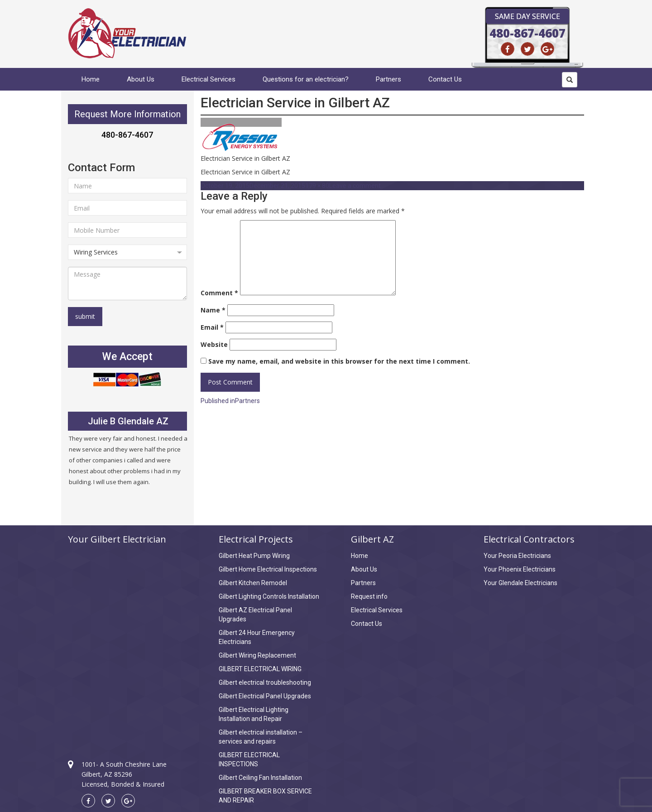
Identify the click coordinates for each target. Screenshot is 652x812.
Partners (388, 79)
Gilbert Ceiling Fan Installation (260, 778)
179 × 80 (317, 186)
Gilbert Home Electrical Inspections (268, 569)
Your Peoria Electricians (517, 556)
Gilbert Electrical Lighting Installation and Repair (254, 714)
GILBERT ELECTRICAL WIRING (260, 669)
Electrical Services (209, 79)
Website (214, 344)
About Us (141, 79)
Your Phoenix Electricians (520, 569)
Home (91, 79)
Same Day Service (527, 16)
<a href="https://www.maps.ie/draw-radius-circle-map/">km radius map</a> (127, 644)
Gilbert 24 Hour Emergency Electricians (257, 637)
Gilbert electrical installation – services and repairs (261, 737)
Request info (369, 596)
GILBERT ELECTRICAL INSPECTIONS (249, 759)
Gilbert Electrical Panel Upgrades (265, 696)
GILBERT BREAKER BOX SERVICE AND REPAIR (265, 796)
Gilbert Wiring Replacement (257, 655)
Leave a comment (355, 186)
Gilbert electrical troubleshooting (265, 682)
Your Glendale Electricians (520, 583)
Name (213, 310)
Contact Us (445, 79)
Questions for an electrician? (306, 79)
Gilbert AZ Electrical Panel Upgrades (255, 615)
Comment (219, 293)
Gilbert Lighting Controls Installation (269, 596)
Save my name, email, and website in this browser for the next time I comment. (339, 361)
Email (212, 327)
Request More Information (127, 114)
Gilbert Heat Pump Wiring (254, 556)
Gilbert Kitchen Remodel (253, 583)
